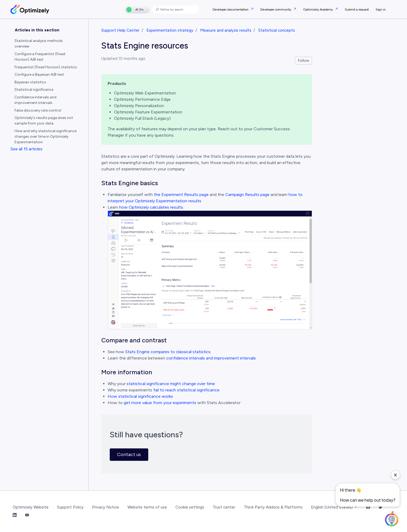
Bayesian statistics (30, 82)
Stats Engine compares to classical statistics (168, 352)
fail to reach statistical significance (186, 390)
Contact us (129, 454)
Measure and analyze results (226, 30)
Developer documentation (231, 9)
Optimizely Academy (318, 9)
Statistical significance (34, 90)
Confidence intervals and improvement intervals (35, 100)
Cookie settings (190, 507)
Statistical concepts (277, 30)
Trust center (224, 507)
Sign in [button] (381, 9)
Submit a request (357, 9)
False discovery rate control (38, 110)
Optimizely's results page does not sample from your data (44, 121)
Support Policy (70, 507)
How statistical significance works (140, 396)
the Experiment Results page (181, 195)
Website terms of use (147, 507)
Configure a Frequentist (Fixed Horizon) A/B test (40, 57)
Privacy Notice (106, 507)
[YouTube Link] (27, 516)
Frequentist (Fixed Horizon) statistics (46, 67)
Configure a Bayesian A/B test (39, 75)
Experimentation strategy (170, 30)
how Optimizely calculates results (151, 207)
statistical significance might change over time (171, 384)
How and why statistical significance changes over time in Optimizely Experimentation (46, 136)
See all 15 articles (27, 149)
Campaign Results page (247, 195)
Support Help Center (120, 30)
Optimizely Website (31, 507)
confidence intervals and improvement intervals (211, 358)
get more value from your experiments (160, 403)
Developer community (276, 9)
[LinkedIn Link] (15, 516)
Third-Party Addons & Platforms (273, 507)
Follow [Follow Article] (304, 61)
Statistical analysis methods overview (39, 44)
